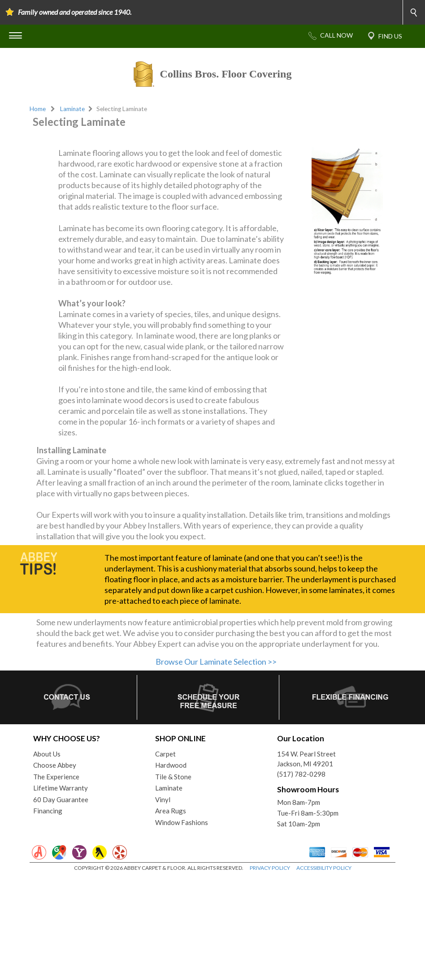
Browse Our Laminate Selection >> (216, 765)
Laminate (72, 109)
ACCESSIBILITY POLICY (324, 971)
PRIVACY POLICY (270, 971)
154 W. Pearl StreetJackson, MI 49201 (306, 862)
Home (38, 109)
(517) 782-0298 (301, 877)
